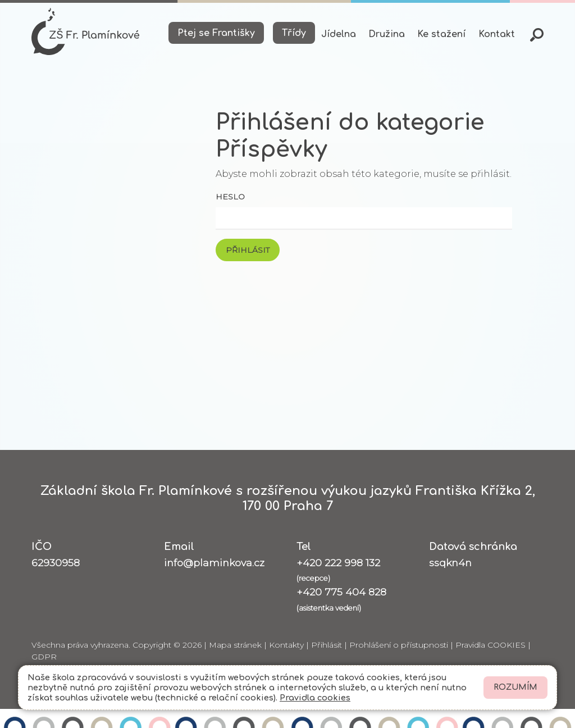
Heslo (230, 197)
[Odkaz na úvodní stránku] (85, 31)
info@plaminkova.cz (214, 563)
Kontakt (497, 34)
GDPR (44, 657)
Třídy (294, 33)
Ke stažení (441, 34)
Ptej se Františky (216, 33)
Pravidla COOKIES (490, 645)
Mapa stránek (235, 645)
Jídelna (339, 34)
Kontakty (286, 645)
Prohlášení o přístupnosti (399, 645)
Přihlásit (327, 645)
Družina (387, 34)
